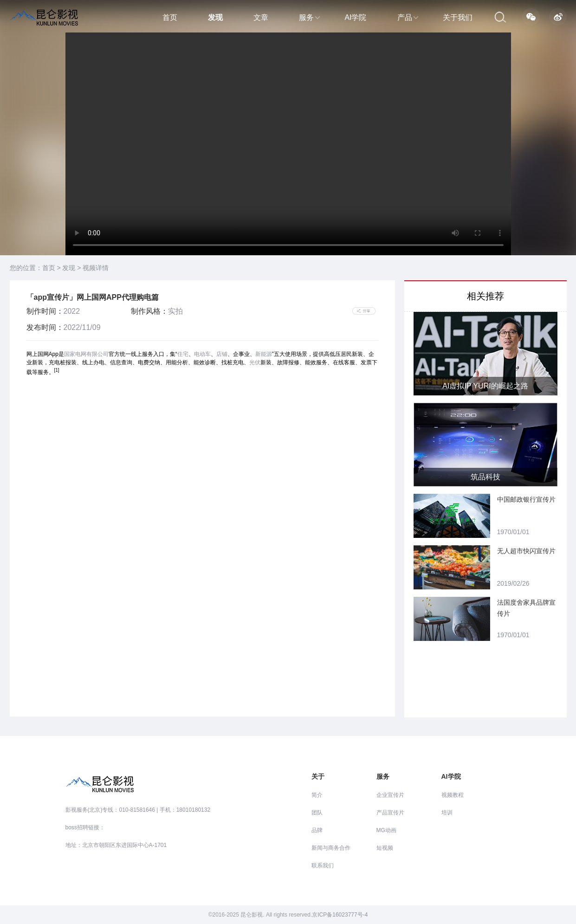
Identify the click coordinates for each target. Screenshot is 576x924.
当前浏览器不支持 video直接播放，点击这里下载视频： (288, 144)
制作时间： (45, 311)
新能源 (264, 354)
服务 (309, 17)
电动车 (202, 354)
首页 (170, 17)
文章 (261, 17)
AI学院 (355, 17)
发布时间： (45, 327)
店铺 (222, 354)
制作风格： (149, 311)
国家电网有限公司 (86, 354)
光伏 (255, 362)
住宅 (183, 354)
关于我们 (458, 17)
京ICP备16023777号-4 (340, 915)
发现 (215, 17)
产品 (408, 17)
